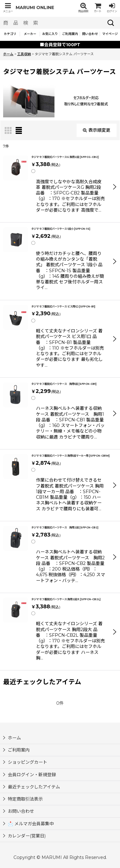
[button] (8, 8)
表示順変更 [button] (97, 130)
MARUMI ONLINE (35, 7)
